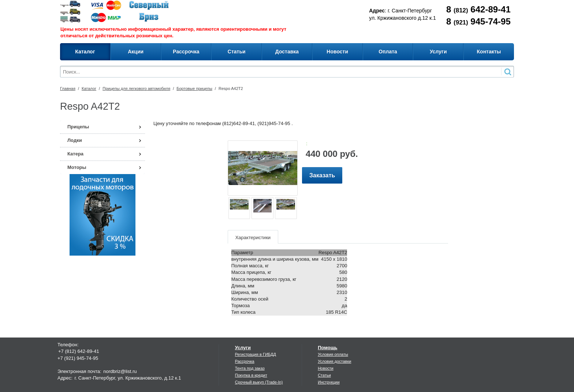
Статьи (324, 375)
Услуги (243, 348)
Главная (68, 88)
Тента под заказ (250, 368)
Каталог (89, 88)
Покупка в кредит (251, 375)
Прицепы (78, 127)
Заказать (322, 175)
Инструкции (329, 382)
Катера (75, 154)
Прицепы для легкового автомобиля (136, 88)
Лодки (75, 140)
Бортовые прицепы (194, 88)
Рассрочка (245, 361)
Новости (326, 368)
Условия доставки (334, 361)
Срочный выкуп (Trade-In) (259, 382)
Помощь (327, 348)
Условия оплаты (333, 354)
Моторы (77, 167)
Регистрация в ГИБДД (256, 354)
